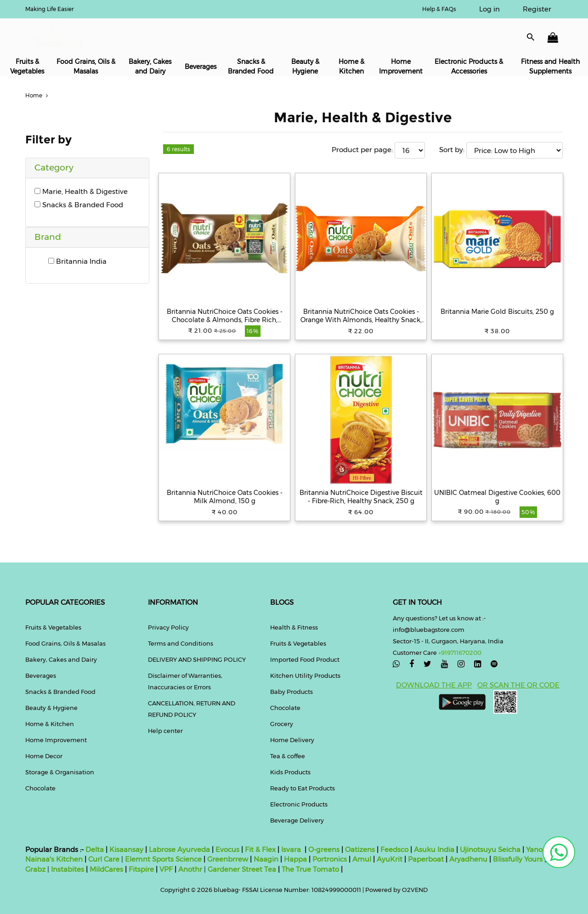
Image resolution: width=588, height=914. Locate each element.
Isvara (291, 849)
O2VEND (415, 890)
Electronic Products (299, 804)
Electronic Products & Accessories (469, 66)
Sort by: (452, 150)
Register (537, 9)
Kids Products (290, 772)
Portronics (330, 859)
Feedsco (393, 849)
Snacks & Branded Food (251, 66)
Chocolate (40, 788)
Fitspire (141, 869)
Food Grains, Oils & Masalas (86, 66)
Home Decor (44, 756)
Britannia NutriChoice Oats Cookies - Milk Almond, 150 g (225, 497)
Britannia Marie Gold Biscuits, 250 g (497, 312)
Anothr (190, 869)
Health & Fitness (294, 627)
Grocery (282, 724)
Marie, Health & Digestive (81, 191)
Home (38, 95)
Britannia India (77, 261)
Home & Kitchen (351, 66)
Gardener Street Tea (243, 869)
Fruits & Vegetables (27, 66)
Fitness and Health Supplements (550, 66)
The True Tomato (311, 869)
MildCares (106, 869)
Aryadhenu (468, 859)
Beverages (201, 67)
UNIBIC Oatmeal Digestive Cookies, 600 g (497, 497)
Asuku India (434, 849)
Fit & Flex (260, 849)
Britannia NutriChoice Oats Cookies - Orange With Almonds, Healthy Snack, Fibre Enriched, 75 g (361, 316)
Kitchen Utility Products (305, 676)
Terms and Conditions (181, 643)
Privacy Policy (168, 627)
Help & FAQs (439, 9)
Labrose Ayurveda (179, 849)
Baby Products (291, 692)
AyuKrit (390, 859)
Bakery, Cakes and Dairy (150, 66)
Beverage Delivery (297, 820)
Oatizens (360, 849)
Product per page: (362, 150)
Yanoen (539, 849)
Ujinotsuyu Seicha (490, 849)
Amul (361, 859)
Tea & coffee (288, 756)
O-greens (323, 849)
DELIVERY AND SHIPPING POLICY (197, 659)
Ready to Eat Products (302, 788)
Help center (165, 731)
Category (54, 167)
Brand (48, 237)
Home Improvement (401, 66)
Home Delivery (292, 740)
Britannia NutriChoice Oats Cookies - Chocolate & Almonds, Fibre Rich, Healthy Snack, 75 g (225, 316)
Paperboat (426, 859)
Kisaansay (126, 849)
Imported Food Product (305, 659)
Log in (489, 9)
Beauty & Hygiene (305, 66)
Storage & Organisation (60, 772)
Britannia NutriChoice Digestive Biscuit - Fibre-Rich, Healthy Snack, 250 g (361, 497)
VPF (166, 869)
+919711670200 (460, 653)
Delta (95, 849)
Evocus (227, 849)
